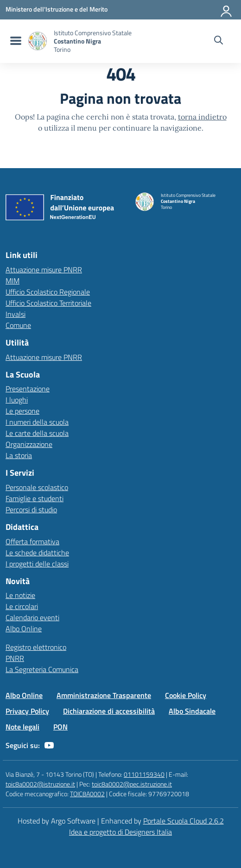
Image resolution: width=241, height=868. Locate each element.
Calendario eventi (32, 617)
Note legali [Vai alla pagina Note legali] (22, 727)
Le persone (22, 411)
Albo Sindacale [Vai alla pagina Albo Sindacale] (192, 711)
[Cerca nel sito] (219, 41)
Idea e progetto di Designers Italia (120, 832)
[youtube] (49, 745)
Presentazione (28, 389)
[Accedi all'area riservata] (227, 9)
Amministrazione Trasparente (104, 695)
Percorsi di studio (31, 509)
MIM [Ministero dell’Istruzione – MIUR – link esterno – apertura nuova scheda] (13, 281)
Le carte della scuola (37, 433)
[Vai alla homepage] (38, 41)
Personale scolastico (37, 487)
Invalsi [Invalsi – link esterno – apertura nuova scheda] (16, 314)
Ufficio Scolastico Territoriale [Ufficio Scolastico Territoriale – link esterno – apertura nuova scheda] (48, 303)
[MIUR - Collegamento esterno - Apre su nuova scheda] (57, 9)
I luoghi (17, 400)
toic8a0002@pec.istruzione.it (132, 784)
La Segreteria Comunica (42, 669)
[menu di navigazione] (15, 41)
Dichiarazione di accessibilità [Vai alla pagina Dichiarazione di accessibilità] (109, 711)
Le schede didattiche (37, 553)
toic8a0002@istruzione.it (40, 784)
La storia (19, 455)
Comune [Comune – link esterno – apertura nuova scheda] (18, 325)
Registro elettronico (36, 647)
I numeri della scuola (37, 422)
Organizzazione (29, 444)
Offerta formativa (32, 541)
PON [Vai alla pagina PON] (60, 727)
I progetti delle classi (37, 564)
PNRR (15, 658)
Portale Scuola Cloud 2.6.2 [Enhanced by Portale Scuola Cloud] (184, 821)
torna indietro (202, 117)
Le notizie (20, 595)
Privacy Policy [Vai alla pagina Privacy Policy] (27, 711)
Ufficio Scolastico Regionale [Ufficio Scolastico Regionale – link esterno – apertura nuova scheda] (48, 292)
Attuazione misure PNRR (44, 270)
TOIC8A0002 (87, 794)
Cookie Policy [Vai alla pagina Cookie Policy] (186, 695)
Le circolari (22, 606)
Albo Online (24, 629)
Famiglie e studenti (35, 498)
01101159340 (144, 774)
